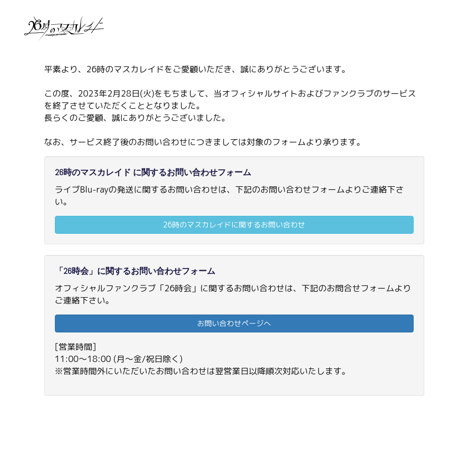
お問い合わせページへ (234, 323)
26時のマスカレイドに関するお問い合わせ (234, 225)
